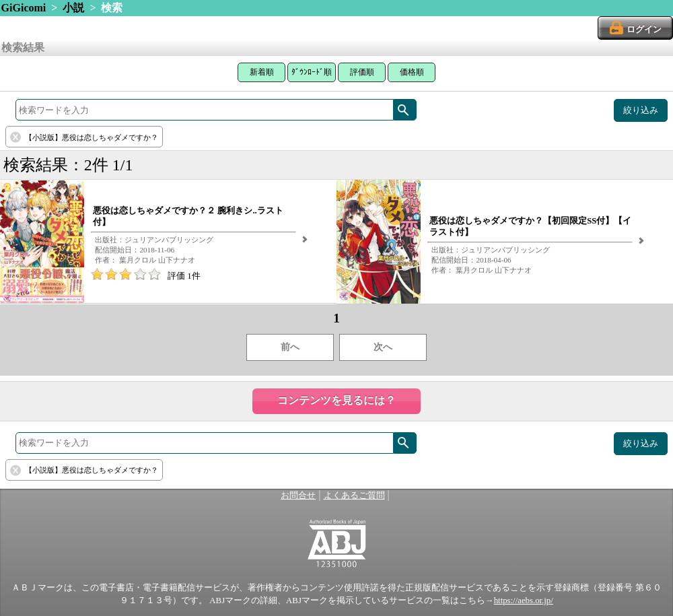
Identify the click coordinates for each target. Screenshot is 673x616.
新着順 (262, 72)
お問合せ (298, 495)
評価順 (362, 72)
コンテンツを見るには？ (336, 400)
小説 (73, 8)
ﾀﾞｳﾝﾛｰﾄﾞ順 (312, 72)
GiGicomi (24, 8)
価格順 (412, 72)
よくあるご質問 (354, 495)
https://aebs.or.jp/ (524, 601)
